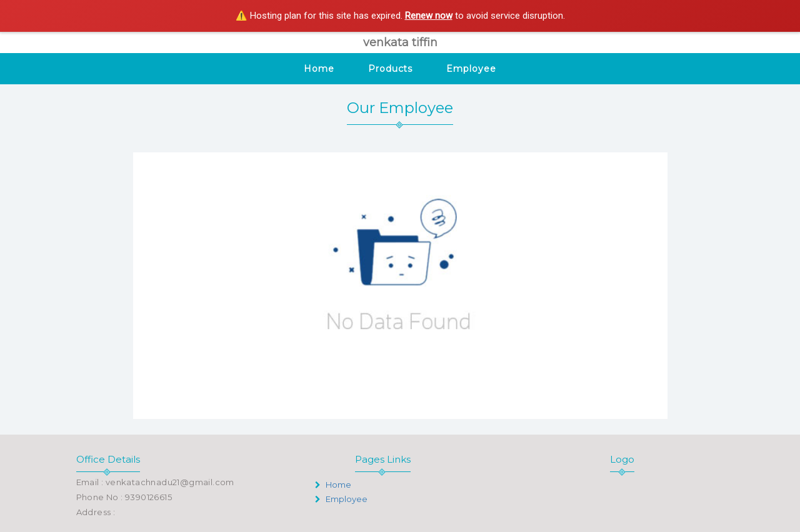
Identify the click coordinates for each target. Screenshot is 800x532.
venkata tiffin (400, 42)
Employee (471, 69)
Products (390, 69)
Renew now (429, 16)
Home (319, 69)
